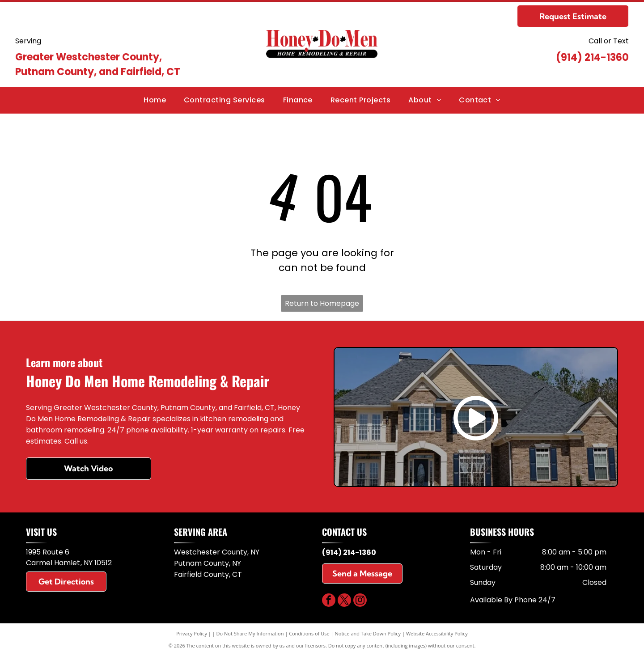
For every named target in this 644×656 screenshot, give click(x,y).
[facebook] (329, 601)
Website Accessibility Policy (437, 633)
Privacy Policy (192, 633)
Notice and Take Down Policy (368, 633)
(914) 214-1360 (592, 57)
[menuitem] (155, 100)
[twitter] (344, 601)
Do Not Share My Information (250, 633)
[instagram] (360, 601)
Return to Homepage (322, 303)
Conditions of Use (309, 633)
